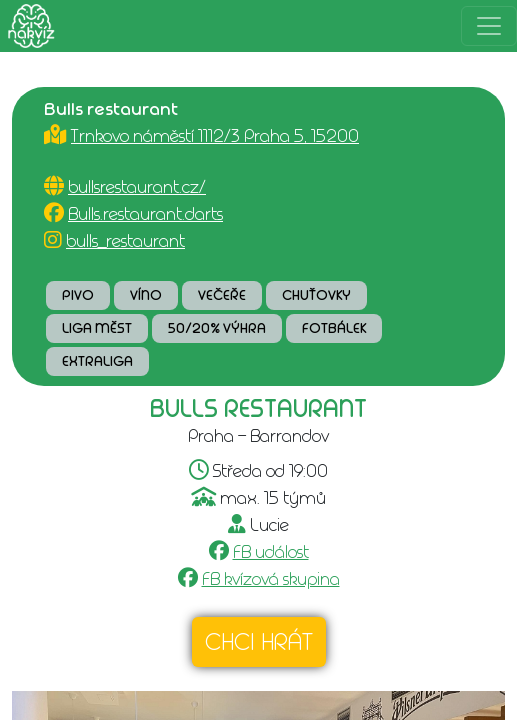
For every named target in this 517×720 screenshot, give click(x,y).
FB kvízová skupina (271, 579)
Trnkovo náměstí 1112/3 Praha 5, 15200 (215, 136)
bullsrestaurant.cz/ (137, 187)
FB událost (271, 552)
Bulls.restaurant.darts (145, 214)
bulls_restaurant (125, 241)
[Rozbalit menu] (489, 26)
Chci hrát (259, 642)
